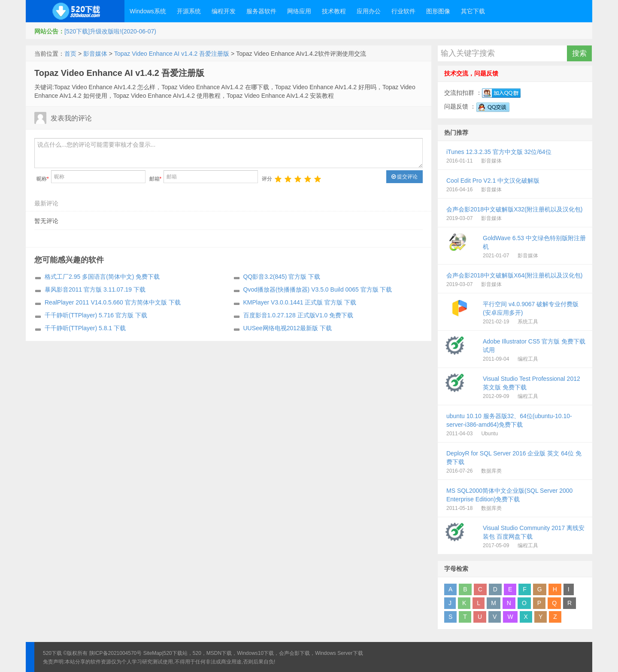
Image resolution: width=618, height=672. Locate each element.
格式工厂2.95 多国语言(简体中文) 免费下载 (102, 277)
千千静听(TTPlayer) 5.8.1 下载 (85, 328)
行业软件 (403, 11)
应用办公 (369, 11)
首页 (70, 54)
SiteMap (153, 653)
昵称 (43, 179)
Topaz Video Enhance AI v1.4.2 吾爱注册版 (172, 54)
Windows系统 (148, 11)
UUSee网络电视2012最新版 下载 (288, 328)
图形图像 (438, 11)
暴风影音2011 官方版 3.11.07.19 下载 (95, 289)
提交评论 (404, 177)
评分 (267, 179)
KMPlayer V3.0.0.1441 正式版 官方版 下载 (300, 302)
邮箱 (156, 179)
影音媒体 (95, 54)
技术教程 (334, 11)
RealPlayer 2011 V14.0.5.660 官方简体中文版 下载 (113, 302)
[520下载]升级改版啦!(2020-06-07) (110, 31)
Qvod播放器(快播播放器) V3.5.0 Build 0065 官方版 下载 (318, 289)
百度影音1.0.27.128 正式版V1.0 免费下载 (298, 315)
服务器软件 (261, 11)
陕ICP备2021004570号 (116, 653)
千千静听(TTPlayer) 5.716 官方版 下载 (96, 315)
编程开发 (224, 11)
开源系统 (189, 11)
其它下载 (473, 11)
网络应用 (299, 11)
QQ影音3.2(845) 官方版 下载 (282, 277)
